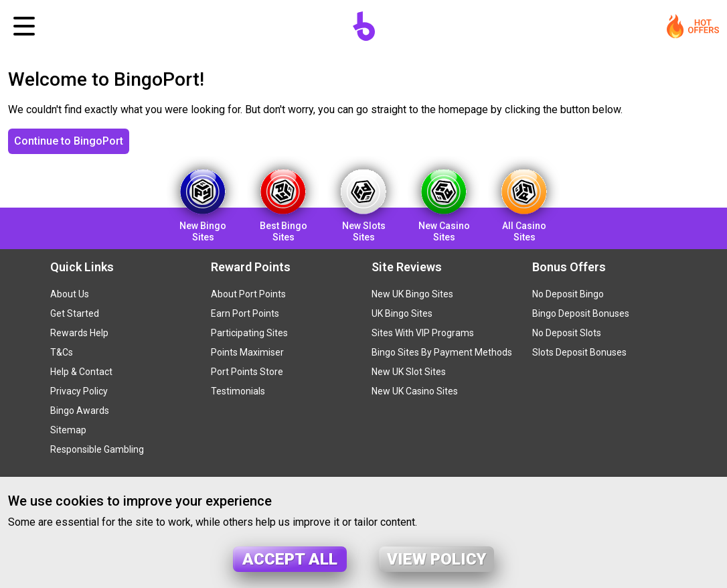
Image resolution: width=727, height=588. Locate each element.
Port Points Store (247, 372)
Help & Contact (81, 372)
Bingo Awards (80, 411)
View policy (436, 559)
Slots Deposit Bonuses (579, 352)
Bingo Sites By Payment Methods (442, 352)
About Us (70, 294)
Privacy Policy (79, 391)
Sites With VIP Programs (423, 333)
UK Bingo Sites (402, 313)
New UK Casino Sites (415, 391)
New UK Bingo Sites (412, 294)
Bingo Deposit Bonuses (581, 313)
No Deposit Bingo (568, 294)
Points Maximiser (247, 352)
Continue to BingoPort (69, 141)
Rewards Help (79, 333)
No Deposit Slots (567, 333)
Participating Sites (249, 333)
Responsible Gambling (97, 449)
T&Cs (62, 352)
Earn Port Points (245, 313)
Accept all (290, 559)
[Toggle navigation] (24, 26)
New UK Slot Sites (409, 372)
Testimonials (238, 391)
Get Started (75, 313)
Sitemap (68, 430)
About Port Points (248, 294)
